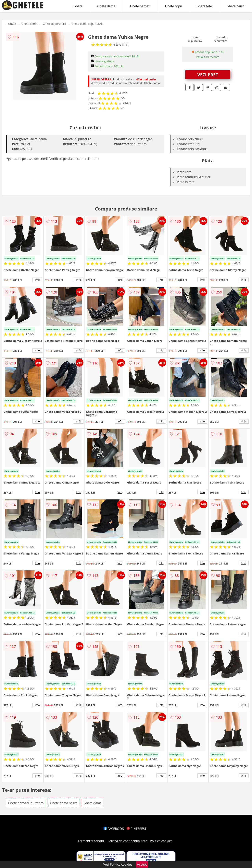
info (37, 280)
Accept (142, 864)
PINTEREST (136, 829)
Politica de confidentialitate (127, 841)
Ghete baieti (236, 6)
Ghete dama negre (64, 803)
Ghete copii (173, 6)
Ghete (78, 6)
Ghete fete (204, 6)
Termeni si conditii (91, 841)
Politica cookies (161, 841)
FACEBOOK (114, 829)
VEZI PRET (208, 74)
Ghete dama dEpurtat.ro (87, 24)
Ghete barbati (140, 6)
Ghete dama (106, 6)
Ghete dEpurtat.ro (54, 24)
